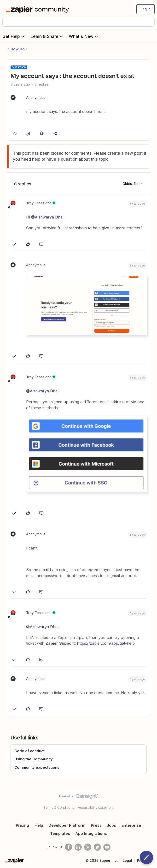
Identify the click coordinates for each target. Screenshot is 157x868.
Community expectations (37, 767)
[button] (145, 9)
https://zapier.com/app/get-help (106, 643)
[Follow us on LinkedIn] (78, 847)
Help (39, 825)
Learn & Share (47, 36)
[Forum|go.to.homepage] (38, 9)
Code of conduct (29, 751)
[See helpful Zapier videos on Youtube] (107, 847)
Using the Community (34, 759)
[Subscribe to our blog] (88, 847)
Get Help (14, 36)
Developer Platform (67, 825)
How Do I (19, 49)
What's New (84, 36)
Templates (60, 833)
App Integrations (91, 833)
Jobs (111, 825)
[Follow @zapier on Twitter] (97, 847)
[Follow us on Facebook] (69, 847)
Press (96, 825)
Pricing (22, 825)
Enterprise (131, 825)
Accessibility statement (96, 807)
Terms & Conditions (59, 807)
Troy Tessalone (39, 203)
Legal (127, 860)
